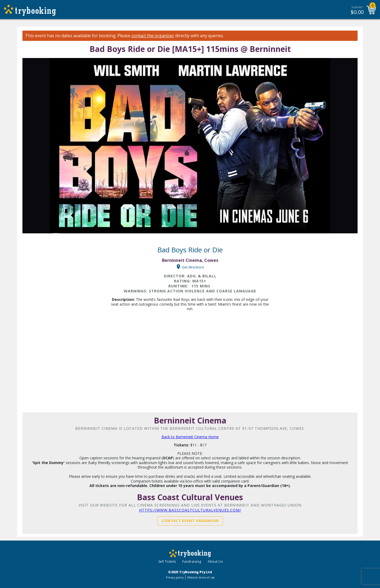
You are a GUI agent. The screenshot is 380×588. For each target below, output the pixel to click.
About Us (215, 562)
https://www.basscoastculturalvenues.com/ (190, 510)
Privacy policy (175, 577)
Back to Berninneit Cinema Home (190, 437)
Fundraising (192, 562)
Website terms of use (201, 577)
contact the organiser (153, 36)
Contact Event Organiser (190, 521)
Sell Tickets (167, 562)
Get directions (193, 267)
